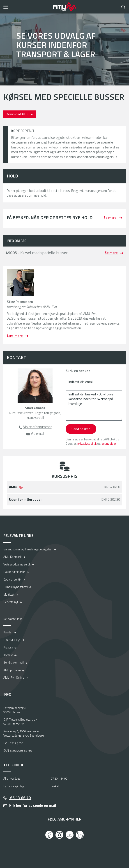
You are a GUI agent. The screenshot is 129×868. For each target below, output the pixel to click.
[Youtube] (70, 835)
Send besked (81, 429)
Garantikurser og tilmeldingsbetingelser (28, 549)
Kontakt (8, 655)
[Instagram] (59, 835)
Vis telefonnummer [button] (37, 427)
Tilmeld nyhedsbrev (16, 587)
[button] (27, 7)
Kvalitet (8, 632)
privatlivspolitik (87, 444)
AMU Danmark (12, 557)
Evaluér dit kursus (14, 572)
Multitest (9, 594)
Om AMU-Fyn (12, 640)
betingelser (109, 444)
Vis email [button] (37, 434)
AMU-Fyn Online (14, 677)
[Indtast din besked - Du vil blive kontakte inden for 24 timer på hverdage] (94, 405)
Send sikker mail (14, 662)
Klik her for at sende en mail (33, 805)
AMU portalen (12, 670)
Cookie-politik (12, 579)
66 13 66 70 (20, 798)
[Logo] (64, 7)
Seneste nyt (11, 602)
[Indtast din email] (94, 382)
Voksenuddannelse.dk (17, 564)
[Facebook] (49, 835)
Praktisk (8, 647)
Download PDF (18, 114)
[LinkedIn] (80, 835)
